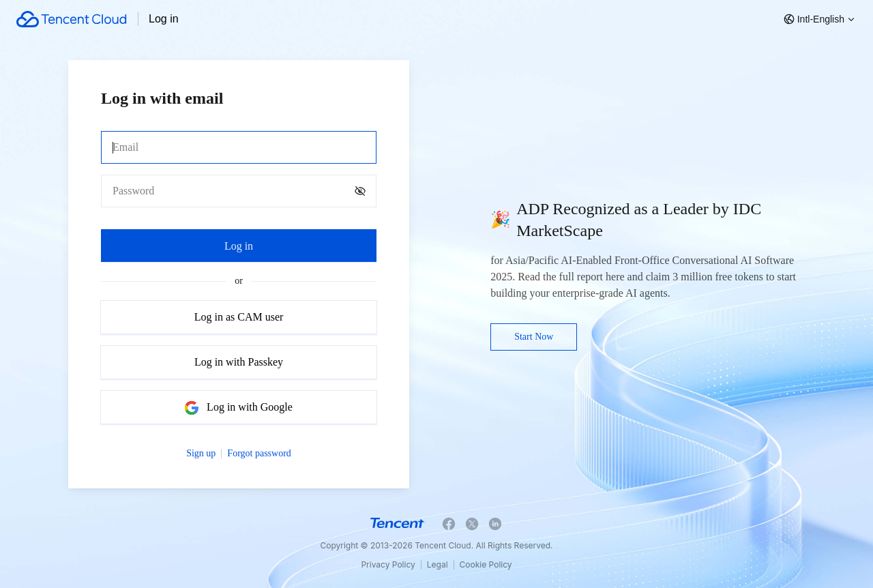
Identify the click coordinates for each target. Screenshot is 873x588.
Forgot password (259, 453)
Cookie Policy (486, 564)
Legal (438, 564)
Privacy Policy (388, 564)
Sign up (201, 453)
